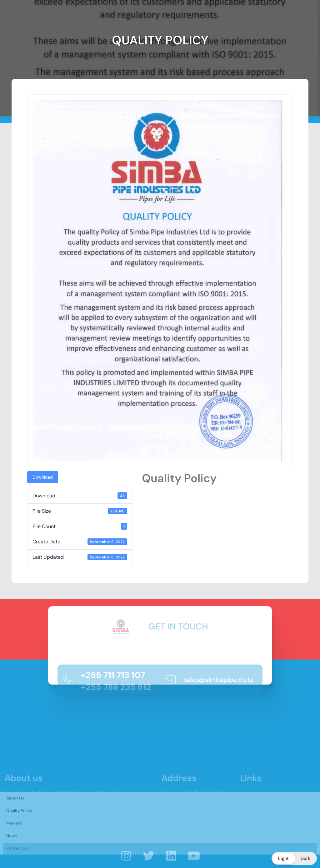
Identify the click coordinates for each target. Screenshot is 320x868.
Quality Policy (19, 836)
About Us (15, 824)
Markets (14, 849)
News (12, 861)
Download (43, 477)
